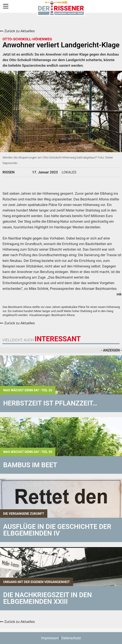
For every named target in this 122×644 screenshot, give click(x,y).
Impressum (50, 638)
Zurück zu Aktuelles (17, 31)
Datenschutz (71, 638)
